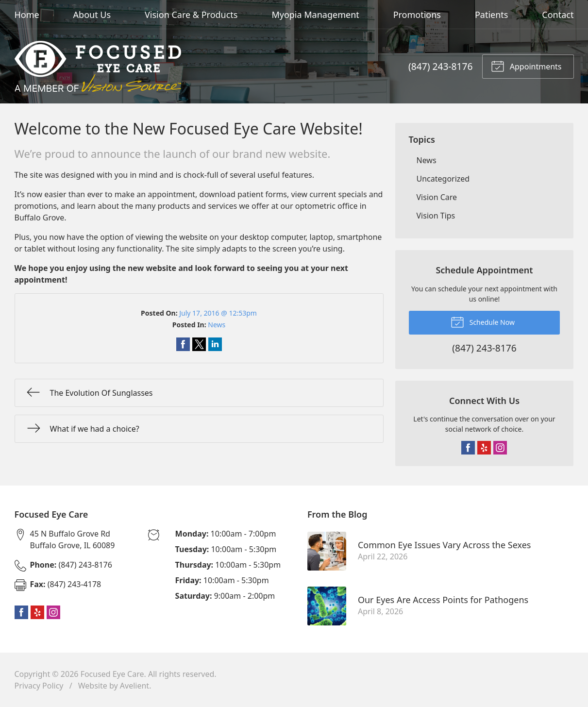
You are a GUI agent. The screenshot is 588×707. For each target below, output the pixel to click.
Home (27, 15)
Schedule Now (483, 321)
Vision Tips (436, 216)
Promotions (417, 15)
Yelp (484, 448)
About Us (92, 15)
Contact (558, 15)
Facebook (468, 448)
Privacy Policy (39, 686)
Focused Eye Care (112, 674)
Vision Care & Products (191, 15)
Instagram (500, 448)
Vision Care (437, 197)
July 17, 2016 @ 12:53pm (218, 313)
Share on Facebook (183, 344)
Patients (492, 15)
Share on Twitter (199, 344)
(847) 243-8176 (440, 66)
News (217, 325)
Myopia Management (315, 15)
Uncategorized (443, 179)
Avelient (134, 686)
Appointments (526, 66)
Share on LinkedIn (215, 344)
